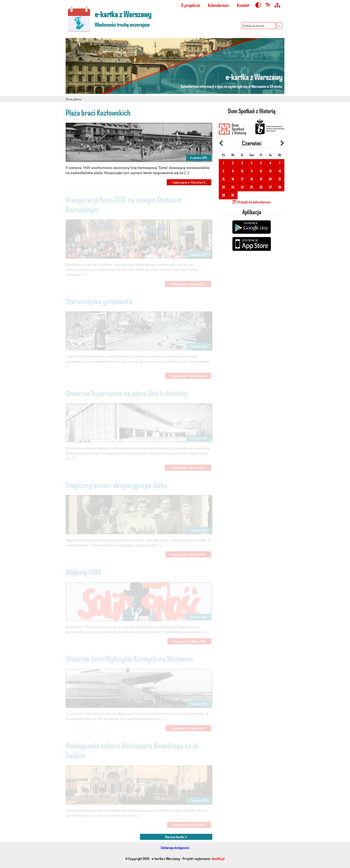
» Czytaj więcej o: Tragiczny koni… (188, 554)
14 (280, 171)
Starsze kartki (176, 837)
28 (280, 187)
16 (233, 179)
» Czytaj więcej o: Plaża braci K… (189, 182)
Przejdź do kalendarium (252, 202)
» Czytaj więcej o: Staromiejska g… (188, 376)
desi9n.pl (218, 858)
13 (270, 171)
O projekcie (191, 5)
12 (261, 171)
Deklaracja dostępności (175, 848)
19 (261, 179)
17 (242, 179)
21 (280, 179)
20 (270, 179)
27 (270, 187)
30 (233, 195)
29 (223, 195)
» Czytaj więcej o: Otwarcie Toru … (188, 728)
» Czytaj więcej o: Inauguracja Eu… (188, 284)
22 (223, 187)
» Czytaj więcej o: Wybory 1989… (189, 641)
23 (233, 187)
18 (252, 179)
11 (252, 171)
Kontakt (243, 5)
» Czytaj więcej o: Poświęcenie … (189, 825)
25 (252, 187)
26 (261, 187)
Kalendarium (218, 5)
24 (242, 187)
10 (242, 171)
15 (223, 179)
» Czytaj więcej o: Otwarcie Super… (188, 468)
